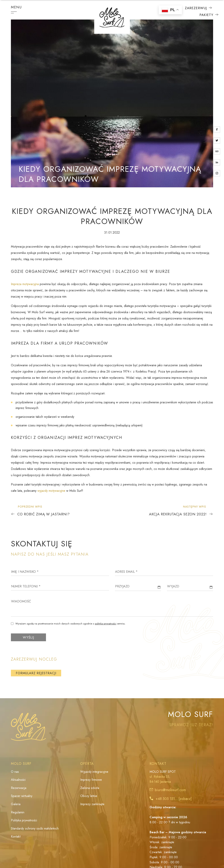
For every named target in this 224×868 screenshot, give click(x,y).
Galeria (16, 804)
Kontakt (16, 837)
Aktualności (18, 780)
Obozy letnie (89, 796)
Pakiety (203, 15)
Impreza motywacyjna (25, 284)
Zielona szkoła (90, 788)
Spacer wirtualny (22, 796)
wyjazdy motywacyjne (51, 491)
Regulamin (18, 812)
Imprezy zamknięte (92, 804)
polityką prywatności (106, 624)
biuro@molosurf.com (170, 790)
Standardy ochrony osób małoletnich (35, 829)
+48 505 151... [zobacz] (174, 799)
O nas (15, 772)
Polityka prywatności (24, 821)
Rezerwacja (19, 788)
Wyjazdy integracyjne (94, 772)
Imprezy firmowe (91, 780)
